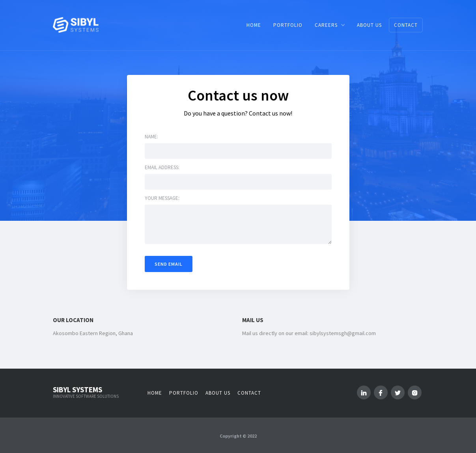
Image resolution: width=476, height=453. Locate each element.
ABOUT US (369, 25)
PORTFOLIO (288, 25)
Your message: (162, 198)
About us (218, 393)
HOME (254, 25)
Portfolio (184, 393)
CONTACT (406, 25)
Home (155, 393)
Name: (151, 137)
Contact (249, 393)
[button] (330, 25)
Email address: (162, 167)
